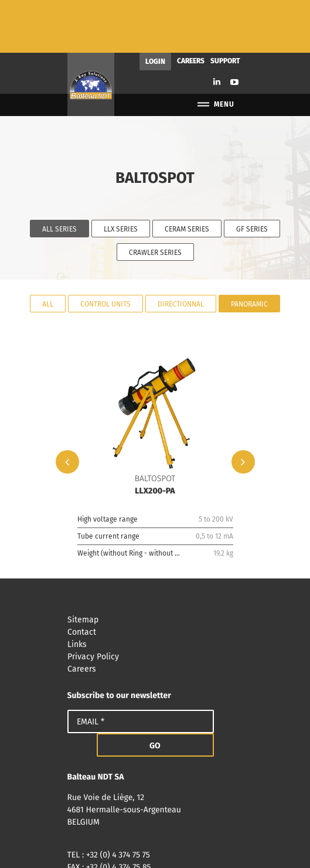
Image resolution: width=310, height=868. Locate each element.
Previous (67, 409)
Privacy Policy (155, 604)
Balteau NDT (91, 32)
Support (225, 8)
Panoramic (249, 251)
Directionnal (181, 251)
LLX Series (121, 176)
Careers (191, 8)
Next (243, 409)
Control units (105, 251)
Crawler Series (155, 200)
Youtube (234, 29)
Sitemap (155, 567)
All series (59, 176)
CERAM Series (187, 176)
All (48, 251)
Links (155, 592)
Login (155, 9)
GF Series (252, 176)
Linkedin (217, 29)
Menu (215, 52)
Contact (155, 579)
